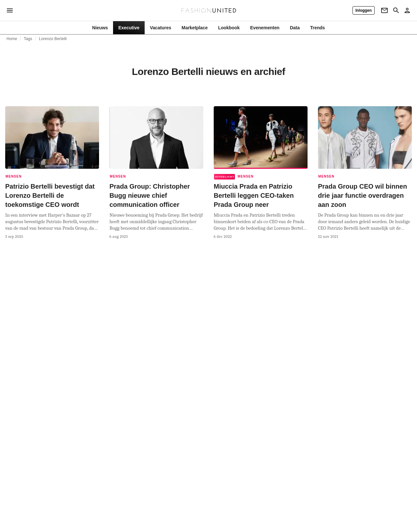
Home (12, 39)
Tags (28, 39)
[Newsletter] (384, 10)
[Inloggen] (364, 10)
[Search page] (396, 10)
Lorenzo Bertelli (53, 39)
